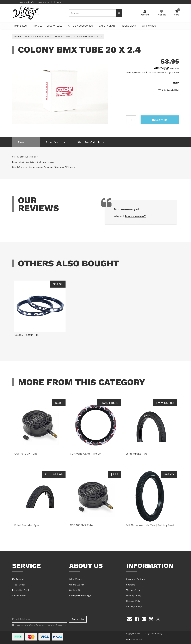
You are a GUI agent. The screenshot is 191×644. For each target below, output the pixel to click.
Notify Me (160, 120)
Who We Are (76, 579)
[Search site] (119, 13)
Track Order (19, 585)
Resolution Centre (22, 590)
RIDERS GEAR (129, 26)
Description (26, 142)
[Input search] (93, 13)
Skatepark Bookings (80, 596)
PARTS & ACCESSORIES (81, 26)
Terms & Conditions (44, 625)
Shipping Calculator (91, 142)
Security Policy (134, 606)
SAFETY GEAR (108, 26)
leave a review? (135, 216)
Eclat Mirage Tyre (136, 454)
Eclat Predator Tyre (27, 525)
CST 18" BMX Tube (82, 525)
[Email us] (130, 619)
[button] (169, 90)
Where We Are (77, 585)
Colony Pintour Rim (26, 335)
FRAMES (38, 26)
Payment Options (135, 579)
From (109, 403)
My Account (18, 579)
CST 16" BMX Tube (26, 454)
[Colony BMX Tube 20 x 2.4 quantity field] (131, 120)
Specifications (56, 142)
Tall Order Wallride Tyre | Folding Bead (150, 525)
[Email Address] (40, 619)
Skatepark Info (27, 2)
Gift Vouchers (19, 596)
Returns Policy (134, 601)
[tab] (26, 142)
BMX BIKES (21, 26)
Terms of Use (133, 590)
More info (166, 68)
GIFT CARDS (149, 26)
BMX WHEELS (55, 26)
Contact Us (44, 2)
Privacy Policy (134, 596)
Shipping (58, 2)
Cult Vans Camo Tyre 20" (86, 454)
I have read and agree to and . (40, 625)
